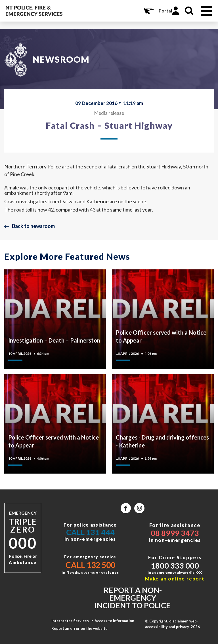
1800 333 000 (175, 566)
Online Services (148, 11)
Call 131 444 (90, 532)
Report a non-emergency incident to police (133, 598)
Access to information (114, 621)
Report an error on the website (79, 628)
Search (189, 11)
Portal (165, 11)
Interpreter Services (70, 621)
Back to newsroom (33, 226)
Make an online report (175, 579)
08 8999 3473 (175, 533)
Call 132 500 (90, 565)
